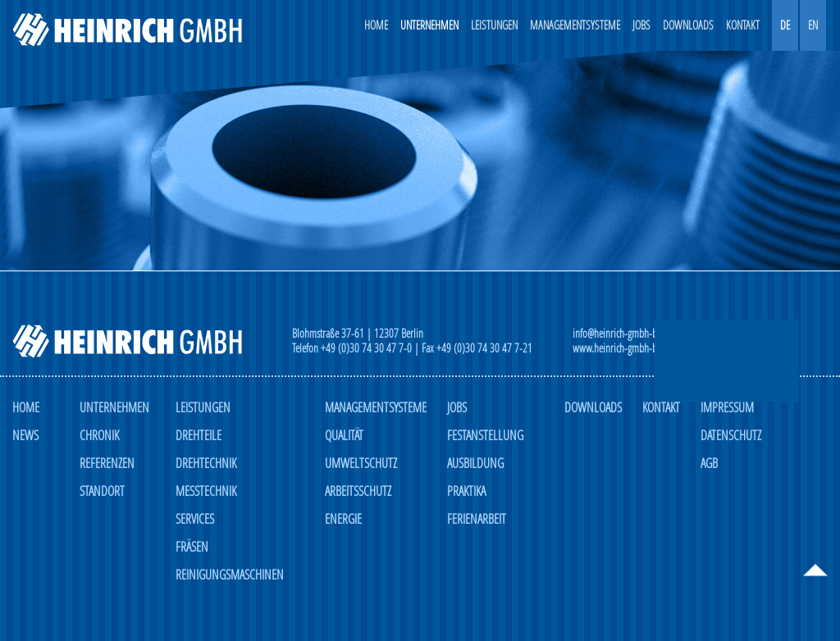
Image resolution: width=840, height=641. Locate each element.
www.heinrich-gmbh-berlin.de (629, 349)
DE (785, 25)
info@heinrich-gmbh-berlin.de (629, 334)
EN (813, 25)
